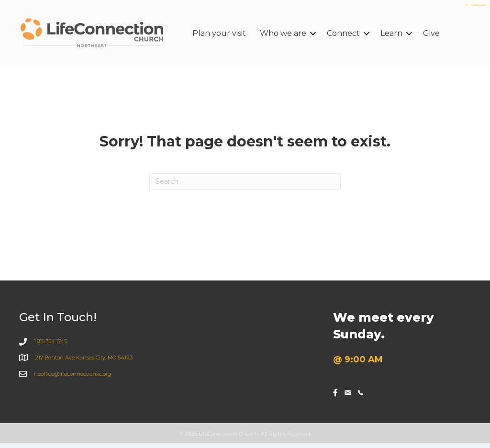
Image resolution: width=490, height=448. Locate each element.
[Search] (245, 181)
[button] (313, 34)
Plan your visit (219, 33)
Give (431, 33)
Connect (343, 33)
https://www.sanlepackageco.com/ (480, 5)
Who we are (283, 33)
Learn (391, 33)
